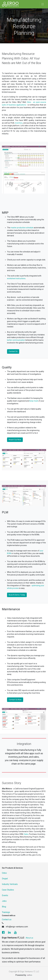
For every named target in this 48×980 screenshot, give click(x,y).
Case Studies (8, 890)
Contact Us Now (15, 700)
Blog (4, 907)
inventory (19, 123)
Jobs (4, 901)
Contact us (7, 919)
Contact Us (13, 351)
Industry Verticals (10, 884)
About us (30, 938)
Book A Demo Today (17, 595)
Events (5, 895)
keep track (34, 401)
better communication (16, 340)
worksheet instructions (16, 278)
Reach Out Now (15, 440)
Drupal (5, 879)
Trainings (6, 912)
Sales (26, 834)
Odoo (4, 873)
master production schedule (22, 228)
